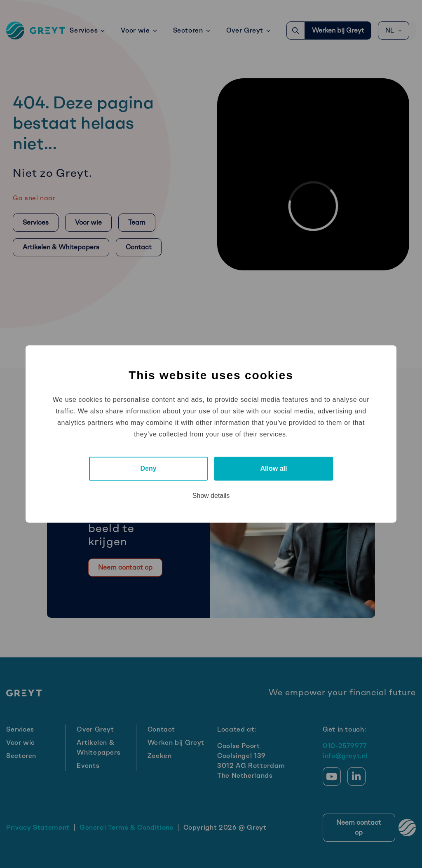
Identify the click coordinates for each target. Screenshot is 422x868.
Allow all (274, 468)
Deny (148, 468)
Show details (211, 496)
